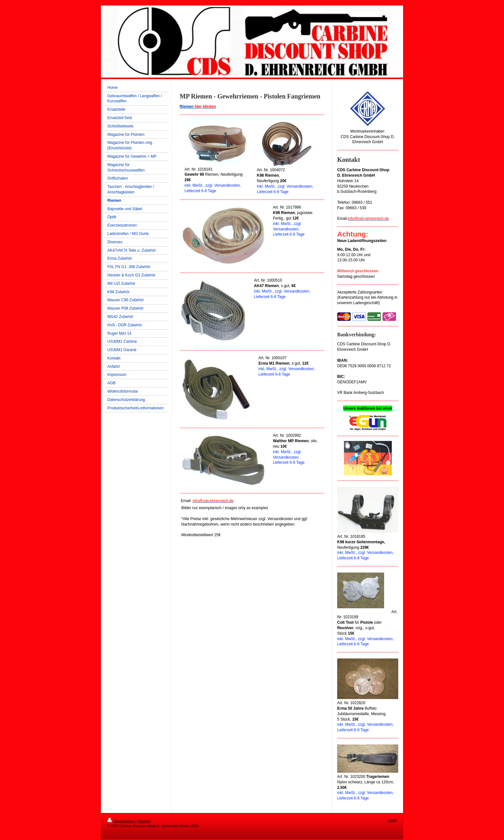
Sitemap (144, 821)
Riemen (198, 107)
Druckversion (122, 821)
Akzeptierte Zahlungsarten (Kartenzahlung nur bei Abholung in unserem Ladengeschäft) (367, 298)
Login (392, 820)
